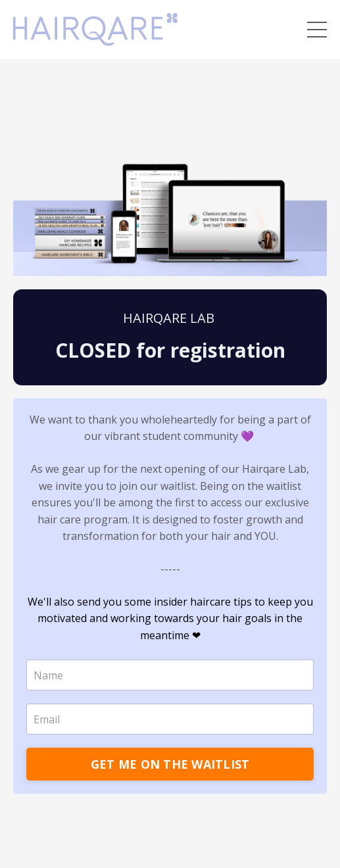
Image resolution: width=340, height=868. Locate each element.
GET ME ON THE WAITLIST (170, 764)
